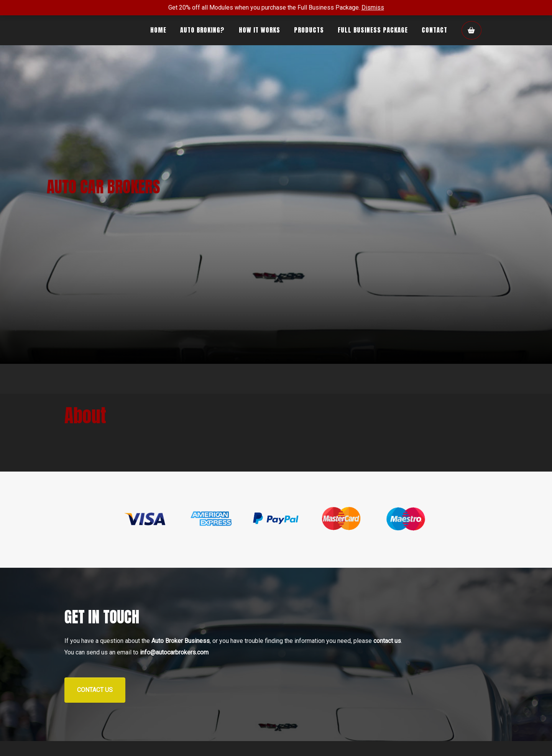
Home (158, 30)
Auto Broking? (202, 30)
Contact (435, 30)
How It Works (260, 30)
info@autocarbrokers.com (174, 652)
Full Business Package (373, 30)
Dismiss (373, 7)
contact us (387, 641)
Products (309, 30)
